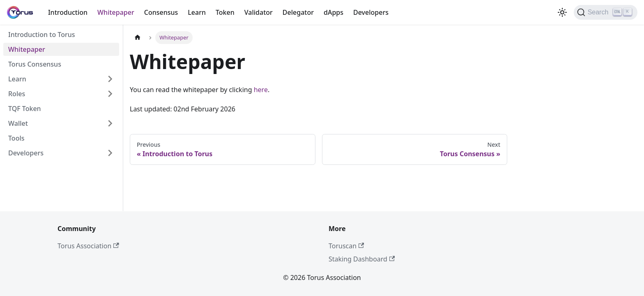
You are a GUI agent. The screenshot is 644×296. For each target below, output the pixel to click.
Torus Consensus (35, 64)
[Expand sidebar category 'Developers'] (110, 153)
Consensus (161, 12)
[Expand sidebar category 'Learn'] (110, 79)
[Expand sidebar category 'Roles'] (110, 94)
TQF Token (25, 109)
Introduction (68, 12)
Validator (259, 12)
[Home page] (138, 38)
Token (225, 12)
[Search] (606, 12)
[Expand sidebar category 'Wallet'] (110, 123)
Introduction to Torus (42, 35)
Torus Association (88, 246)
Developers (371, 12)
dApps (333, 12)
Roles (17, 94)
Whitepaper (116, 12)
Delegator (298, 12)
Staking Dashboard (362, 259)
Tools (16, 138)
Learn (197, 12)
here (261, 90)
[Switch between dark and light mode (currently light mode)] (562, 12)
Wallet (18, 123)
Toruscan (346, 246)
